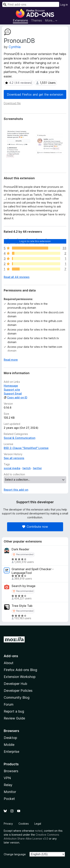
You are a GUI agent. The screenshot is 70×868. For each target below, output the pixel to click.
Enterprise (11, 752)
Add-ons (11, 656)
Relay (8, 785)
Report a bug (14, 711)
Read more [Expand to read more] (11, 360)
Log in (64, 5)
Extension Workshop (20, 677)
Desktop (10, 738)
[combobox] (31, 4)
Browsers (11, 771)
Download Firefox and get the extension (35, 94)
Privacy (8, 824)
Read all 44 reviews (17, 277)
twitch (27, 468)
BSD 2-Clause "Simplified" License (26, 448)
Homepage (11, 386)
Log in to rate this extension (35, 241)
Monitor (10, 792)
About (9, 663)
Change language (15, 854)
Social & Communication (20, 438)
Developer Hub (15, 684)
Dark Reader (20, 549)
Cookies (24, 824)
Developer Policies (18, 691)
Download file (12, 103)
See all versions (14, 458)
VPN (7, 778)
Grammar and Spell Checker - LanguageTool (33, 571)
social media (12, 468)
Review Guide (14, 718)
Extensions (20, 20)
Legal (38, 824)
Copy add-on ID (15, 397)
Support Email (13, 393)
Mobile (9, 745)
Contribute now (35, 527)
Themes (36, 20)
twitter (37, 468)
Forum (9, 704)
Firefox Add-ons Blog (20, 670)
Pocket (9, 799)
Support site (12, 390)
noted (39, 831)
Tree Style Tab (22, 606)
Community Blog (17, 697)
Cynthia (15, 47)
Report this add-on (16, 490)
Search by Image (24, 586)
